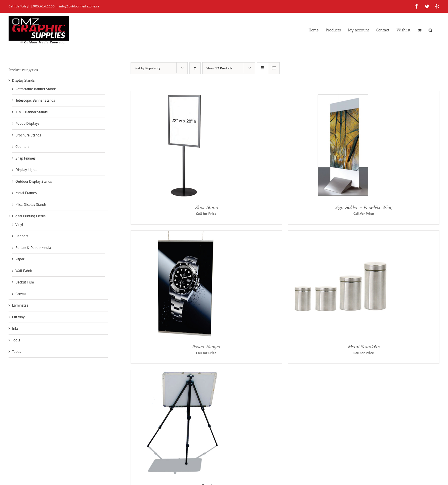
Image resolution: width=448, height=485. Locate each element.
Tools (16, 340)
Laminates (20, 305)
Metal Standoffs (364, 347)
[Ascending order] (195, 68)
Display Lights (26, 170)
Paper (20, 259)
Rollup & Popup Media (33, 248)
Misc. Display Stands (31, 205)
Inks (15, 328)
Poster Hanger (206, 347)
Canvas (21, 294)
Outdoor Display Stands (34, 181)
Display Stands (23, 80)
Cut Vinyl (19, 317)
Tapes (16, 352)
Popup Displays (27, 123)
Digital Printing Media (29, 216)
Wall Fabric (24, 271)
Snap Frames (25, 158)
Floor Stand (206, 207)
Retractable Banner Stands (36, 89)
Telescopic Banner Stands (35, 100)
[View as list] (274, 68)
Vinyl (19, 225)
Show (219, 68)
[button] (430, 30)
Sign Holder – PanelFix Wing (364, 207)
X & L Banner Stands (31, 112)
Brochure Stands (28, 135)
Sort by (147, 68)
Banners (22, 236)
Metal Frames (26, 193)
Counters (22, 147)
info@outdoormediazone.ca (79, 6)
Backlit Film (25, 282)
